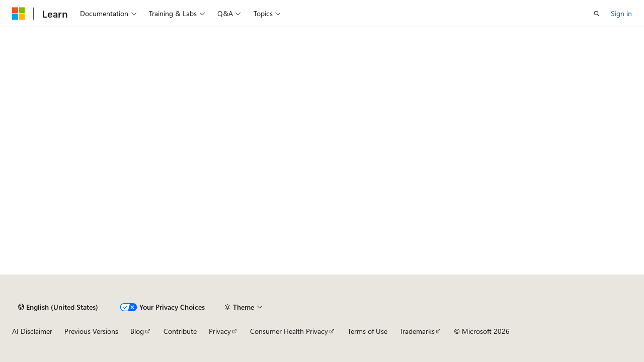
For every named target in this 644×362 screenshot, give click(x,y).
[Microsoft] (19, 14)
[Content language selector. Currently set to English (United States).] (58, 307)
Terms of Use (368, 331)
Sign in (621, 13)
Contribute (180, 331)
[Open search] (597, 14)
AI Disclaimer (32, 331)
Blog (137, 331)
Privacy (220, 331)
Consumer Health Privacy (289, 331)
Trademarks (417, 331)
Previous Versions (91, 331)
